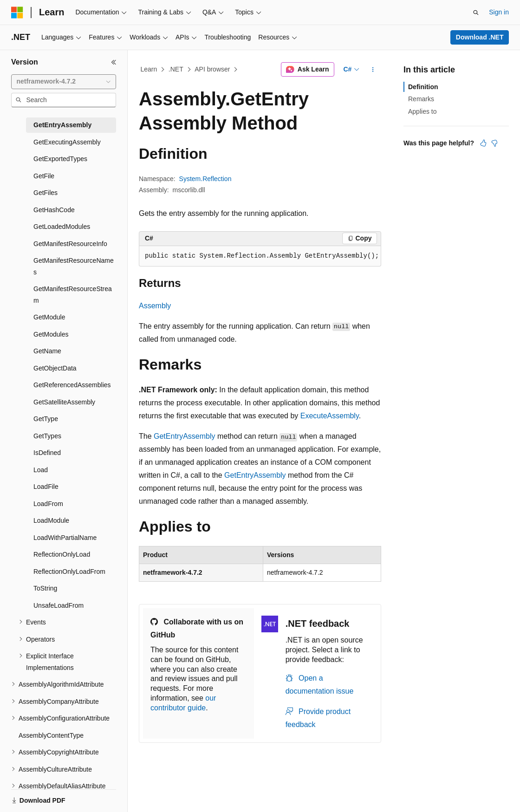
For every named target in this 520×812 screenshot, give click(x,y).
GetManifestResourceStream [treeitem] (73, 295)
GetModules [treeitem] (51, 334)
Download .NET (480, 37)
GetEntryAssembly (184, 436)
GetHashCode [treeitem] (54, 210)
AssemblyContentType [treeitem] (51, 735)
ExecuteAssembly (330, 416)
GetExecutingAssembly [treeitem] (67, 142)
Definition (423, 87)
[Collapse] (114, 62)
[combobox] (64, 82)
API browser (212, 69)
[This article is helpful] (483, 143)
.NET (176, 69)
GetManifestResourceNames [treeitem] (74, 266)
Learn (149, 69)
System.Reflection (205, 179)
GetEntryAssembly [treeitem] (62, 125)
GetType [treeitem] (46, 419)
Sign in (499, 12)
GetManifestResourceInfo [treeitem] (70, 244)
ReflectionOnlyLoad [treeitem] (62, 554)
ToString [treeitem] (45, 588)
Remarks (421, 99)
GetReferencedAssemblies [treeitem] (72, 385)
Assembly (155, 306)
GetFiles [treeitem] (45, 193)
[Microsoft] (17, 13)
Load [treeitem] (41, 470)
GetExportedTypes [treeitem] (60, 159)
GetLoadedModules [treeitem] (62, 227)
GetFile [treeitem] (44, 176)
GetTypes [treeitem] (47, 436)
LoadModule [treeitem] (51, 520)
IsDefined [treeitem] (47, 453)
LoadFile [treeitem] (46, 487)
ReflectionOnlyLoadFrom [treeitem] (69, 572)
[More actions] (373, 70)
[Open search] (476, 13)
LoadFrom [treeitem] (48, 504)
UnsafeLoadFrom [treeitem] (58, 605)
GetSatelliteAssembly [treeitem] (64, 402)
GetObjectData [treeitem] (55, 368)
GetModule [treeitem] (49, 317)
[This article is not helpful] (494, 143)
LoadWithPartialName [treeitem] (65, 538)
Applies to (422, 111)
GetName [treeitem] (47, 351)
